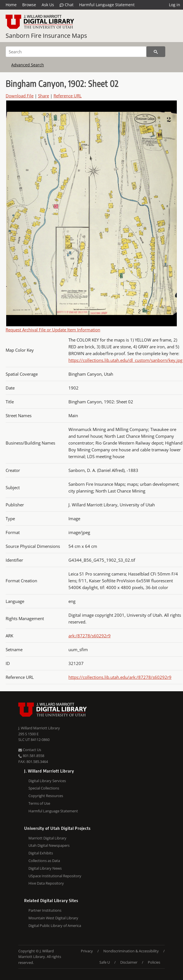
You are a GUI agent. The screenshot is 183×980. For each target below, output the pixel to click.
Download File (20, 96)
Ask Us (48, 5)
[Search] (76, 52)
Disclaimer (129, 962)
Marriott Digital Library (47, 838)
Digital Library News (45, 868)
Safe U (105, 962)
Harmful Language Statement (107, 5)
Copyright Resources (46, 796)
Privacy (87, 951)
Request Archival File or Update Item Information (53, 330)
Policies (154, 962)
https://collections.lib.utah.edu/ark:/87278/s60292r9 (120, 677)
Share (43, 96)
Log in (175, 5)
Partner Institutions (45, 910)
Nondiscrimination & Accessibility (131, 951)
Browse (29, 5)
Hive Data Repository (46, 883)
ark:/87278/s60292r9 (90, 636)
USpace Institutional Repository (55, 876)
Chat (67, 5)
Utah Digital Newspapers (49, 845)
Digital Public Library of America (55, 926)
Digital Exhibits (41, 853)
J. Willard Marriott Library (39, 728)
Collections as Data (44, 861)
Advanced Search (28, 65)
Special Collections (44, 788)
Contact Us (30, 750)
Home (11, 5)
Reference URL (68, 96)
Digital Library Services (47, 781)
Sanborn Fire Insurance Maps (46, 36)
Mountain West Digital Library (53, 918)
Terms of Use (39, 803)
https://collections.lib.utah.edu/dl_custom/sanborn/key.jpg (125, 360)
